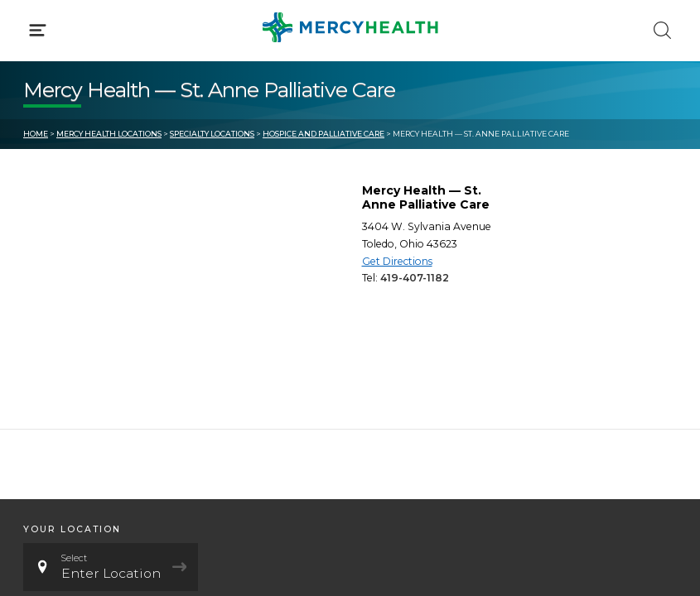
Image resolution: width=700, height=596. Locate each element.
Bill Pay (46, 348)
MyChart (399, 348)
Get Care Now (65, 317)
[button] (350, 83)
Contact (47, 379)
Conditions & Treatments (99, 156)
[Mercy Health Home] (32, 26)
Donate (396, 379)
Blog (387, 317)
